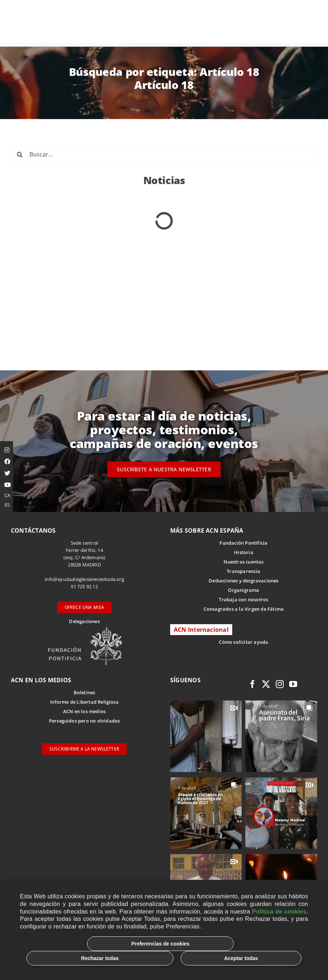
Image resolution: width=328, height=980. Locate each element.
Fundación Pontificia (243, 543)
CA (7, 495)
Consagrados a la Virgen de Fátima (244, 609)
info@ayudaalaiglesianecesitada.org (84, 579)
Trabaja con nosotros (243, 599)
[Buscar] (20, 154)
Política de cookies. (280, 912)
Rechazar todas (100, 958)
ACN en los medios (84, 711)
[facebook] (253, 684)
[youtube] (293, 684)
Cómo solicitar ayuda (243, 642)
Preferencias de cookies (160, 944)
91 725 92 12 (84, 586)
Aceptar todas (241, 958)
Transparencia (244, 571)
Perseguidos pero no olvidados (85, 721)
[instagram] (280, 684)
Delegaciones (84, 621)
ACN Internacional (201, 630)
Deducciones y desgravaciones (243, 581)
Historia (244, 552)
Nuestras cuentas (243, 562)
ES (7, 505)
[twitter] (266, 684)
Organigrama (243, 590)
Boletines (85, 692)
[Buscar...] (164, 154)
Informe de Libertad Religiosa (84, 702)
